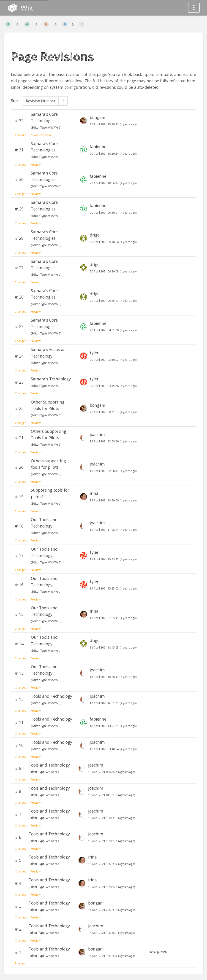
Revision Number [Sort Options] (41, 101)
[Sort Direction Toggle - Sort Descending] (63, 101)
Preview (35, 165)
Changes (20, 135)
